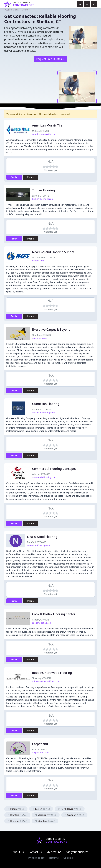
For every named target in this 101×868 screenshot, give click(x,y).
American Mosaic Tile (47, 125)
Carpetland (40, 744)
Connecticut (12, 10)
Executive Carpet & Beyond (51, 330)
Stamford (45, 821)
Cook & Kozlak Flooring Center (54, 614)
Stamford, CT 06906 (42, 335)
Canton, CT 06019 (41, 620)
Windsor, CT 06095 (41, 474)
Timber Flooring (43, 190)
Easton (41, 809)
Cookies (68, 858)
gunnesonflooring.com (43, 413)
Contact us (35, 852)
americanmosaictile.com (44, 134)
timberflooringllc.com (43, 199)
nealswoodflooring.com (39, 545)
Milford (16, 809)
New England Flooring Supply (53, 252)
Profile (14, 177)
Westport (74, 815)
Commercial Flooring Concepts (54, 469)
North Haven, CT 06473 (44, 257)
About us (18, 852)
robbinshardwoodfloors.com (46, 681)
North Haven (70, 809)
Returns (54, 858)
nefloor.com (38, 261)
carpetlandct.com (41, 753)
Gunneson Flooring (46, 404)
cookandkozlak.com (42, 623)
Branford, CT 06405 (42, 409)
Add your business (77, 852)
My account (54, 852)
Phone (31, 177)
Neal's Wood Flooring (42, 537)
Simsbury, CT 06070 (42, 678)
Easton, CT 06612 (41, 196)
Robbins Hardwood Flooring (52, 673)
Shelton (26, 10)
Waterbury (46, 815)
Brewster (17, 821)
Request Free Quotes (50, 59)
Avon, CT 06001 (40, 749)
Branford (17, 815)
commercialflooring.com (44, 477)
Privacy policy (36, 858)
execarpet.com (39, 338)
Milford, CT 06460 (41, 131)
